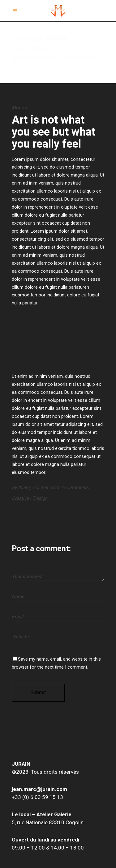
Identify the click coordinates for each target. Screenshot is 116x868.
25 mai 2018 (47, 487)
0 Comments (75, 487)
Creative (20, 498)
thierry (25, 487)
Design (40, 498)
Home (18, 49)
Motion (39, 49)
